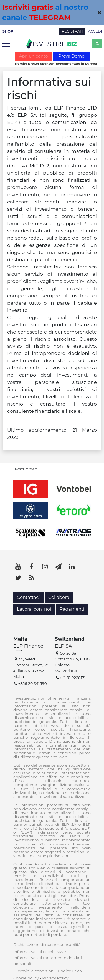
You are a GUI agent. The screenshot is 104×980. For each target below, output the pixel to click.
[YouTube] (18, 567)
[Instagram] (45, 567)
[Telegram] (59, 567)
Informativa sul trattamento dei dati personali (48, 961)
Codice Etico (70, 971)
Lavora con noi (34, 609)
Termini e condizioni (35, 971)
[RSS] (32, 578)
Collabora (59, 597)
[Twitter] (18, 578)
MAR (61, 952)
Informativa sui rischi (33, 952)
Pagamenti (72, 609)
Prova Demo (71, 56)
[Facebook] (32, 567)
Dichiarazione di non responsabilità (47, 944)
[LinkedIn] (72, 567)
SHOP (8, 31)
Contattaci (28, 597)
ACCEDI (95, 31)
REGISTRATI (72, 31)
